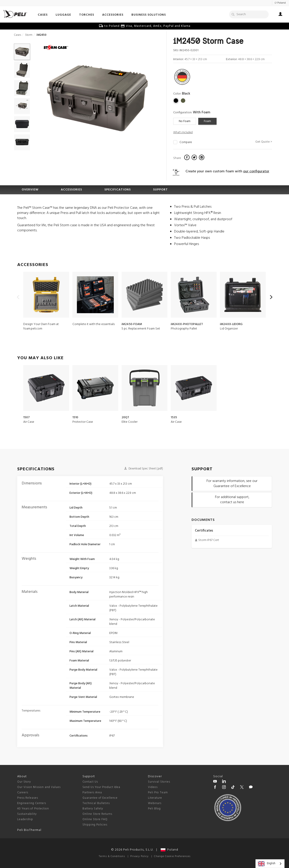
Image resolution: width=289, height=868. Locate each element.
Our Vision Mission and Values (39, 787)
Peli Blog (154, 809)
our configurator (256, 171)
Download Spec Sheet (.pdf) (143, 469)
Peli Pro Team (158, 793)
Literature (155, 798)
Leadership (25, 819)
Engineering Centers (32, 803)
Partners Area (92, 793)
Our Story (24, 782)
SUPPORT (160, 190)
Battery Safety (93, 809)
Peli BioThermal (29, 830)
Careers (23, 793)
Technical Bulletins (96, 803)
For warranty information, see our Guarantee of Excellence (232, 484)
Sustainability (27, 814)
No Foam (185, 121)
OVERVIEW (30, 190)
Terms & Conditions (112, 856)
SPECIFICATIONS (118, 190)
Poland (169, 850)
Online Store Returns (97, 814)
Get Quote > (264, 142)
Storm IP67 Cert (209, 540)
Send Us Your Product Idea (101, 787)
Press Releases (28, 798)
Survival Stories (159, 782)
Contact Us (90, 782)
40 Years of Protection (33, 809)
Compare (186, 142)
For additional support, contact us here (232, 500)
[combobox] (270, 864)
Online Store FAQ (95, 819)
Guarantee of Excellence (100, 798)
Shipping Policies (95, 825)
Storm (29, 35)
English (267, 864)
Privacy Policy (139, 856)
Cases (17, 35)
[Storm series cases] (56, 48)
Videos (153, 787)
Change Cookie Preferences (172, 856)
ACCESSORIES (71, 190)
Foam (207, 121)
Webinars (155, 803)
